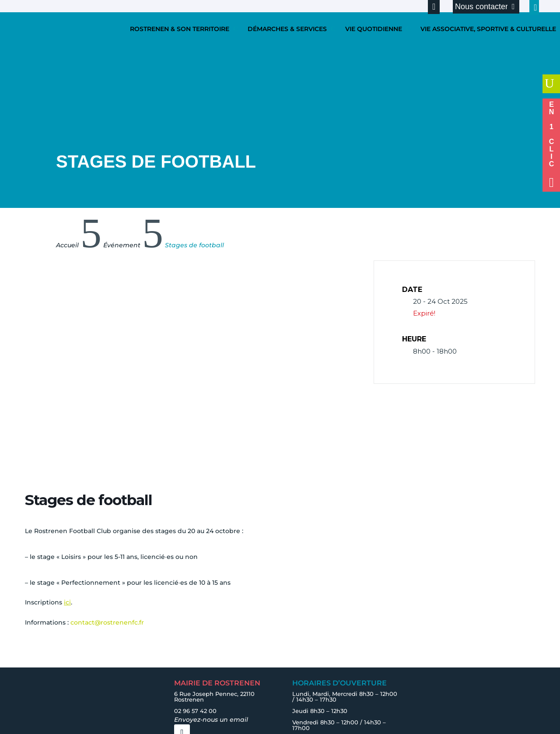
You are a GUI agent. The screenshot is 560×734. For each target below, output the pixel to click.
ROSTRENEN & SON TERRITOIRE (180, 29)
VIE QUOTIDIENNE (374, 29)
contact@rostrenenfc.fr (107, 622)
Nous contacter (481, 7)
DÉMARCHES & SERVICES (287, 29)
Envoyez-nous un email (211, 720)
